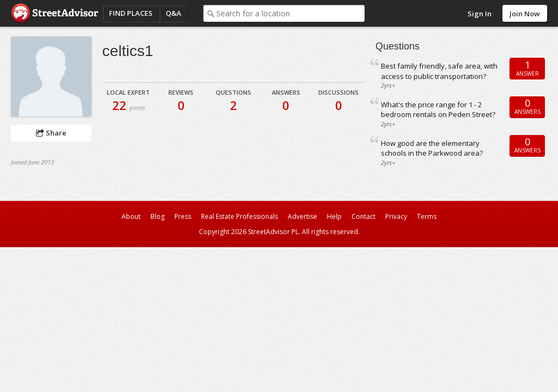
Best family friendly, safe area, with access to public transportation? (439, 71)
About (131, 216)
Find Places (131, 13)
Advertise (302, 216)
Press (183, 216)
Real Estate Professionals (239, 216)
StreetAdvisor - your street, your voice (54, 13)
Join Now (525, 14)
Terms (427, 216)
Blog (157, 216)
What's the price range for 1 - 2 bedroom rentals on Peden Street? (438, 110)
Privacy (396, 216)
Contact (363, 216)
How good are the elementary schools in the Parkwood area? (432, 148)
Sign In (480, 14)
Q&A (174, 13)
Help (334, 216)
